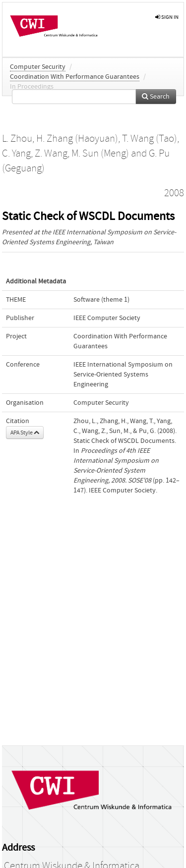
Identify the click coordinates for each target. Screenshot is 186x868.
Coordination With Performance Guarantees (75, 77)
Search (156, 97)
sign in (167, 17)
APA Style (25, 433)
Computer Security (38, 67)
